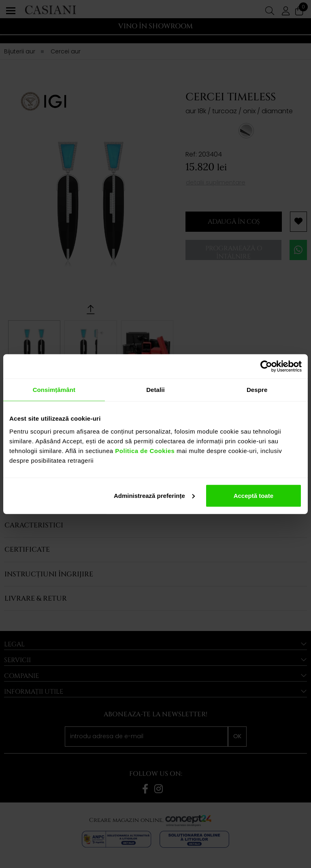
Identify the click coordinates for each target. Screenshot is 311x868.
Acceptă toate (253, 495)
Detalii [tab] (155, 390)
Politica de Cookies (144, 450)
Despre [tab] (257, 390)
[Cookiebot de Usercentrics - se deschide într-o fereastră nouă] (266, 366)
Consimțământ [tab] (54, 390)
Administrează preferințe (154, 495)
